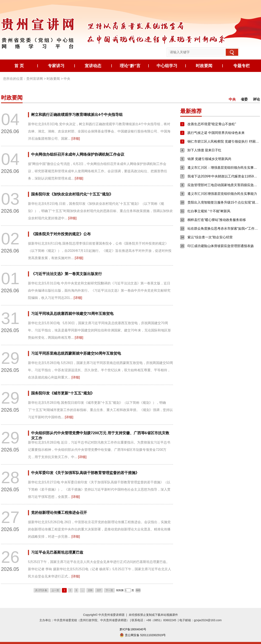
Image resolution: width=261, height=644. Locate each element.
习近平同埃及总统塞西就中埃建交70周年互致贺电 (72, 314)
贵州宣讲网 (35, 79)
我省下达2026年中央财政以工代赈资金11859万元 (224, 176)
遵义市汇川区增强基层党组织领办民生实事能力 (222, 194)
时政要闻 (204, 66)
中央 (67, 79)
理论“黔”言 (130, 66)
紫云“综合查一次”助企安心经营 (210, 237)
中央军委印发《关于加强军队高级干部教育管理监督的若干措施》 (85, 473)
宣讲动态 (93, 66)
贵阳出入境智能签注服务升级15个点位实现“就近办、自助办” (224, 202)
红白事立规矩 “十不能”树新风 (209, 211)
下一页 (109, 590)
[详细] (76, 139)
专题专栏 (242, 66)
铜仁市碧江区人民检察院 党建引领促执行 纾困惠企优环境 (224, 141)
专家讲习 (56, 66)
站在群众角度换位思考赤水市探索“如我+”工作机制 (224, 229)
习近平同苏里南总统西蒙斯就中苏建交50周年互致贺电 (76, 353)
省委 (245, 99)
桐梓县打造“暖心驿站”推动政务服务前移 (217, 220)
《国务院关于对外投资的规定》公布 (61, 234)
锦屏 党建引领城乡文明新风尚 (209, 159)
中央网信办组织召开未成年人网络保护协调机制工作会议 (78, 154)
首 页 (19, 66)
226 (90, 590)
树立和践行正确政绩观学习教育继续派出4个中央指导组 (77, 115)
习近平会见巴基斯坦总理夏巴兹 (57, 552)
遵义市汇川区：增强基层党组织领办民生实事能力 (224, 168)
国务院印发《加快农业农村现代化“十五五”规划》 (72, 194)
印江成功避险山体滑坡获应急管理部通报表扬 (221, 246)
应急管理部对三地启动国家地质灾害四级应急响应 (224, 185)
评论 (256, 99)
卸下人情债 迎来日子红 (204, 150)
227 (99, 590)
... (82, 590)
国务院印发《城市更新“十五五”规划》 (63, 393)
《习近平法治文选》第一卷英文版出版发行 (66, 274)
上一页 (55, 590)
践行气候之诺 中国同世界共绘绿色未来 (216, 133)
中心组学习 (167, 66)
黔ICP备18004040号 (133, 629)
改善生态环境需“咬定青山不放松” (212, 124)
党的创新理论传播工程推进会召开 (59, 513)
